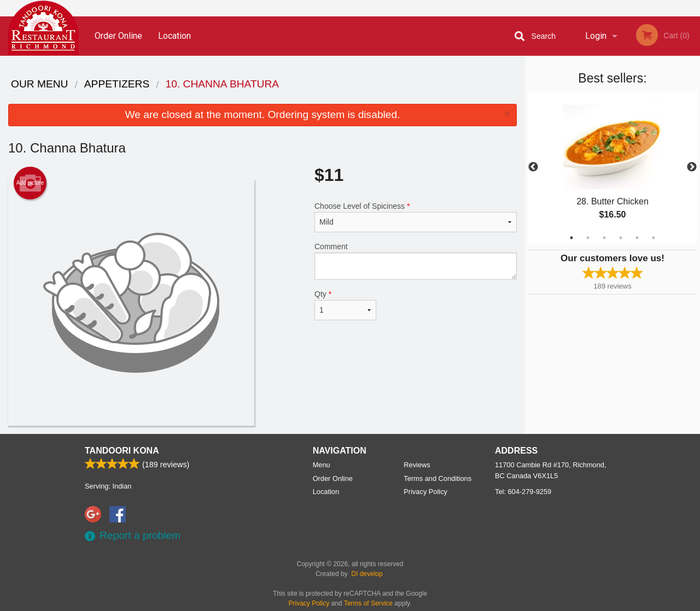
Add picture (30, 183)
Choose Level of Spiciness (416, 217)
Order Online (118, 36)
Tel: (523, 492)
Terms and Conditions (437, 478)
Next (692, 167)
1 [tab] (571, 238)
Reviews (417, 465)
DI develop (367, 574)
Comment (416, 261)
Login (596, 36)
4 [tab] (621, 238)
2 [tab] (588, 238)
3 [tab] (604, 238)
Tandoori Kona (122, 451)
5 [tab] (637, 238)
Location (174, 36)
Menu (322, 465)
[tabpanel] (612, 167)
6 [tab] (654, 238)
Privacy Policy (425, 492)
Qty (345, 305)
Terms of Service (368, 603)
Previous (533, 167)
